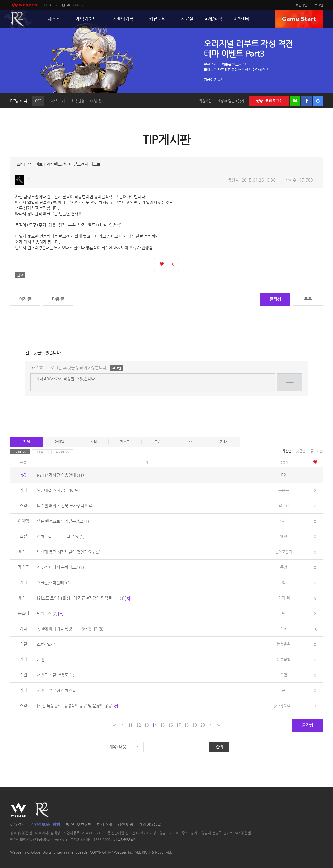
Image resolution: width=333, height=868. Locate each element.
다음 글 (58, 299)
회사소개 (104, 825)
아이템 (59, 442)
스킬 (190, 442)
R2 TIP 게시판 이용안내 (60, 475)
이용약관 (18, 825)
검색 (219, 747)
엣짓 (283, 536)
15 (162, 725)
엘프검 (283, 506)
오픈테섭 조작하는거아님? (59, 490)
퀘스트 (125, 442)
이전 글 (25, 299)
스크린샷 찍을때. (54, 583)
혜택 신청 (77, 101)
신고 (20, 275)
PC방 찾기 (97, 101)
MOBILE (73, 5)
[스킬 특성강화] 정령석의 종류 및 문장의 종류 (77, 706)
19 (194, 725)
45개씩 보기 (63, 452)
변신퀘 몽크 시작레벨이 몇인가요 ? (69, 552)
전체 (26, 442)
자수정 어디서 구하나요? (60, 567)
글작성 (275, 299)
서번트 (42, 660)
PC (50, 5)
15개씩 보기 (20, 452)
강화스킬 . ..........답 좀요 (61, 537)
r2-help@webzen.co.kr (50, 840)
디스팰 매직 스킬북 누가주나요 (65, 506)
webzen (24, 5)
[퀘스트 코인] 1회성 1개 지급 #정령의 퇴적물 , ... (83, 598)
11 (131, 725)
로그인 (319, 5)
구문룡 (283, 490)
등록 (290, 382)
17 (178, 725)
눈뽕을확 (284, 644)
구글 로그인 (318, 101)
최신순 (287, 451)
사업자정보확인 (125, 840)
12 (138, 725)
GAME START (299, 19)
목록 (308, 299)
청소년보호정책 (79, 825)
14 (155, 725)
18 (187, 725)
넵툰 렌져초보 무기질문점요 (63, 521)
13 (146, 725)
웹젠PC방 (125, 825)
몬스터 (92, 442)
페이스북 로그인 (307, 101)
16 (170, 725)
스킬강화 (47, 644)
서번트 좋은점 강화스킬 (56, 690)
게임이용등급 (150, 825)
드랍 (158, 442)
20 (202, 725)
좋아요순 (316, 451)
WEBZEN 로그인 (269, 101)
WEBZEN (19, 810)
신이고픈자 (284, 552)
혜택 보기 (58, 101)
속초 (283, 629)
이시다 (283, 521)
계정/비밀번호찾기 (231, 101)
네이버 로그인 (295, 101)
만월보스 (50, 613)
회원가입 (301, 5)
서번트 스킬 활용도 (55, 675)
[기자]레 (284, 598)
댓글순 (301, 451)
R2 (18, 19)
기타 (223, 442)
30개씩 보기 (42, 452)
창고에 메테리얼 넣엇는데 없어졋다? (70, 629)
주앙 (283, 567)
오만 (283, 675)
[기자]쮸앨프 (284, 706)
